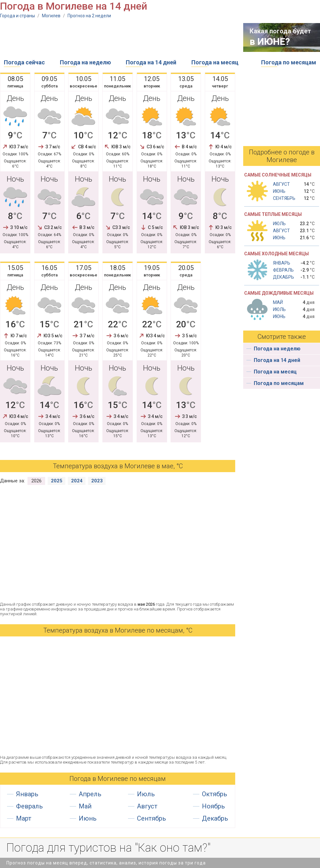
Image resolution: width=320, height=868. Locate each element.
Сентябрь (152, 818)
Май (85, 806)
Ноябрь (213, 806)
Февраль (29, 806)
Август (147, 806)
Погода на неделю (85, 62)
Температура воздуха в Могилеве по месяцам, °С (118, 630)
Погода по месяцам (289, 62)
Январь (27, 794)
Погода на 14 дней (151, 62)
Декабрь (215, 818)
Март (24, 818)
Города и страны (17, 16)
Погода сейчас (24, 62)
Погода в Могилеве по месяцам (118, 779)
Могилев (51, 16)
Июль (146, 794)
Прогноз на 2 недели (89, 16)
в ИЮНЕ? (270, 41)
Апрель (90, 794)
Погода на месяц (215, 62)
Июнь (88, 818)
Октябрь (215, 794)
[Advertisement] (116, 37)
